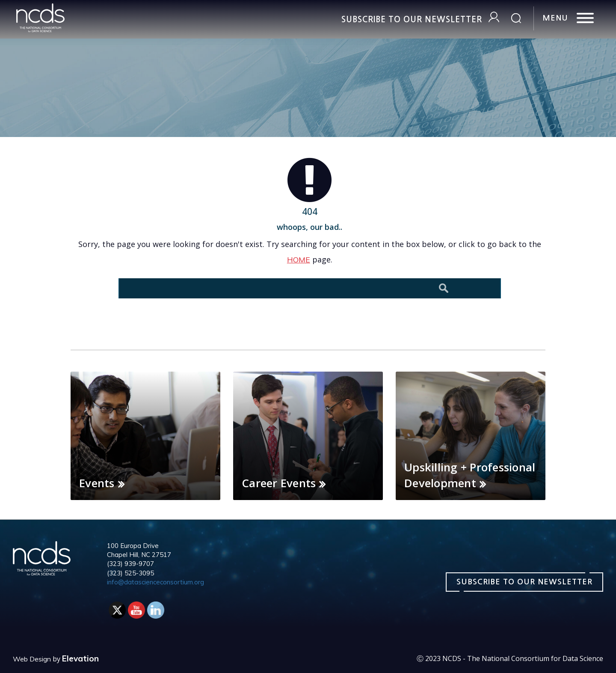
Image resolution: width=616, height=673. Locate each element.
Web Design (32, 659)
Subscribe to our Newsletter (412, 19)
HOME (299, 260)
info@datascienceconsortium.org (155, 582)
